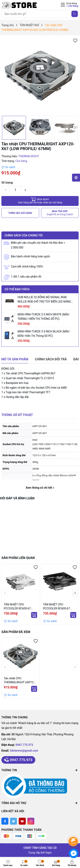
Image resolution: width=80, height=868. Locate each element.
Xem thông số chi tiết (40, 488)
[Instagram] (31, 821)
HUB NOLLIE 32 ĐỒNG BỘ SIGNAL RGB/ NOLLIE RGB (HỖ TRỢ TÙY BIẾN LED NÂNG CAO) (44, 300)
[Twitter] (13, 821)
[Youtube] (22, 821)
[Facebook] (5, 821)
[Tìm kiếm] (75, 14)
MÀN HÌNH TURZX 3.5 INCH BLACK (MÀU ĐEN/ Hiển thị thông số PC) (43, 334)
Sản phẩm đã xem (16, 632)
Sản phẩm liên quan (18, 558)
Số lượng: (7, 183)
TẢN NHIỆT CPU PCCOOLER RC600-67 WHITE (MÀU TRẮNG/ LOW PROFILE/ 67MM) (18, 607)
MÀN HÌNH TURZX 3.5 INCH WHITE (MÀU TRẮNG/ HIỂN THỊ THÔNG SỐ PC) (43, 317)
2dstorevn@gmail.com (24, 751)
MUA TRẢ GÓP (60, 213)
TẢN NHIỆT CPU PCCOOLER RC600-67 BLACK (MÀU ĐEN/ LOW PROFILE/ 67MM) (58, 607)
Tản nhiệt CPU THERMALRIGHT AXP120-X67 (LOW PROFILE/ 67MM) (20, 681)
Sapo (48, 853)
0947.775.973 (24, 745)
